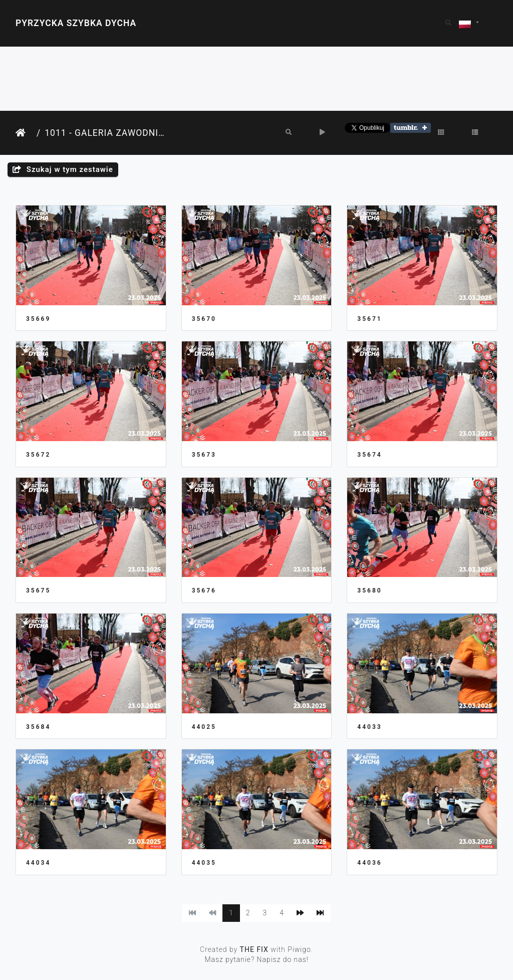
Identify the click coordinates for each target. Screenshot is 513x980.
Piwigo (299, 949)
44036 (369, 863)
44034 (38, 863)
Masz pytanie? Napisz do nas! (256, 959)
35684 (38, 727)
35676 (204, 591)
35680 (369, 591)
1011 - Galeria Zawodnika (106, 133)
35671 (369, 319)
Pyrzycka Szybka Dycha (76, 23)
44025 (204, 727)
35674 (369, 455)
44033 (369, 727)
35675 (38, 591)
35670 (204, 319)
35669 (38, 319)
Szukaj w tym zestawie (63, 169)
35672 (38, 455)
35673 (204, 455)
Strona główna (24, 133)
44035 (204, 863)
